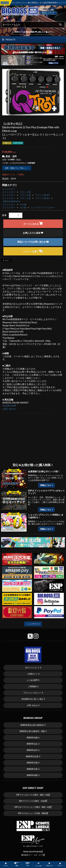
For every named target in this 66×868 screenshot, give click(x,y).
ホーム (6, 864)
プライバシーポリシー (32, 693)
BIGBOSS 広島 (32, 769)
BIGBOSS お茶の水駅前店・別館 (32, 731)
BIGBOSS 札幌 (32, 738)
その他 (23, 204)
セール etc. (38, 864)
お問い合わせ (9, 409)
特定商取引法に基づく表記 (32, 699)
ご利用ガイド (17, 32)
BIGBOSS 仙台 (32, 744)
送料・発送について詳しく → (17, 168)
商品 (17, 864)
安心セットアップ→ (49, 13)
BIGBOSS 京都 (32, 763)
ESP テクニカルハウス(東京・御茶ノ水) (33, 795)
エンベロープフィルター (43, 208)
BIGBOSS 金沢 (32, 750)
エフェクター (9, 189)
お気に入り (40, 32)
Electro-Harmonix (12, 201)
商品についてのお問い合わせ (33, 242)
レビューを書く (33, 251)
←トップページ (33, 624)
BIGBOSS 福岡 (32, 775)
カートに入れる (33, 224)
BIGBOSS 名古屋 (32, 756)
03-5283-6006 (9, 406)
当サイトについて (32, 668)
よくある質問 (32, 680)
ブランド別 (25, 192)
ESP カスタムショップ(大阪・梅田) (33, 813)
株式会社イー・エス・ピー (33, 855)
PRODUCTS (9, 40)
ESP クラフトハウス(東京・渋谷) (33, 801)
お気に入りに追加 (33, 233)
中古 (28, 864)
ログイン (50, 32)
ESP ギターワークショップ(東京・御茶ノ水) (33, 807)
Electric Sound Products (33, 852)
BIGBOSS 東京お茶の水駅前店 (32, 725)
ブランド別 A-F (43, 195)
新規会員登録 (29, 32)
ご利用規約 (32, 686)
